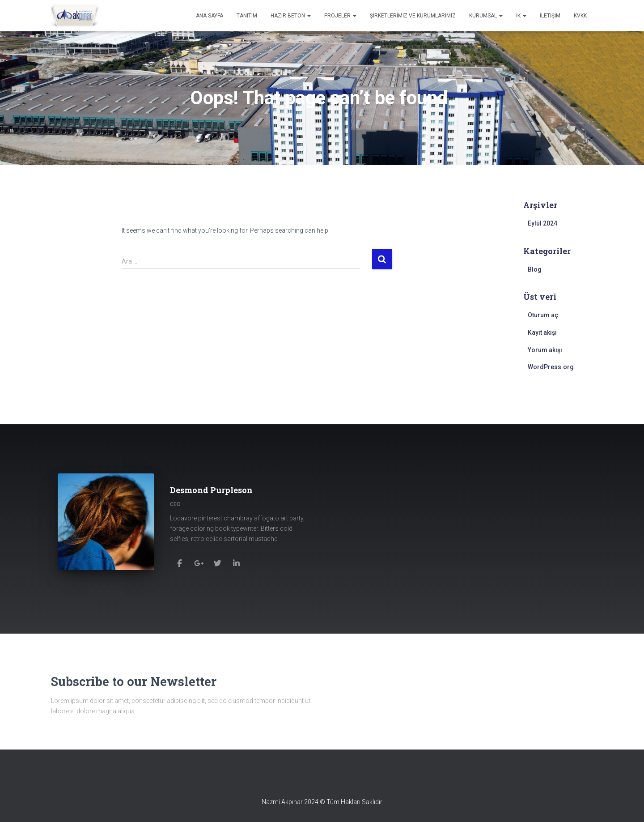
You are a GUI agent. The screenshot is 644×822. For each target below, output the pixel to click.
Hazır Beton (291, 16)
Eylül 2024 (542, 223)
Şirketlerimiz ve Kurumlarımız (413, 16)
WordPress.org (551, 367)
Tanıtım (247, 16)
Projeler (340, 16)
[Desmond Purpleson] (180, 561)
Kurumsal (486, 16)
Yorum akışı (545, 350)
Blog (535, 269)
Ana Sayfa (210, 16)
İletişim (550, 16)
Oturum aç (543, 315)
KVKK (580, 16)
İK (521, 16)
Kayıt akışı (542, 332)
